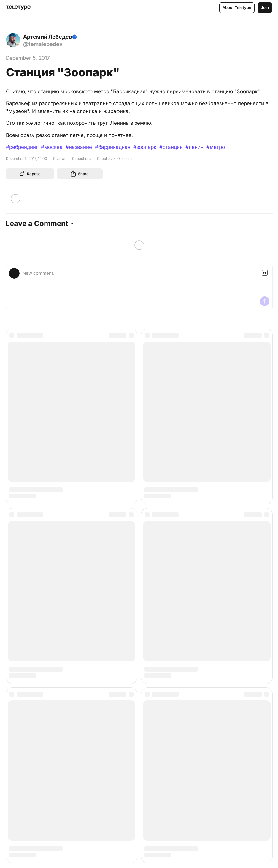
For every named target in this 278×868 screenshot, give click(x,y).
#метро (216, 147)
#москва (52, 147)
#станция (171, 147)
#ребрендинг (22, 147)
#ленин (194, 147)
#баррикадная (113, 147)
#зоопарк (145, 147)
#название (79, 147)
